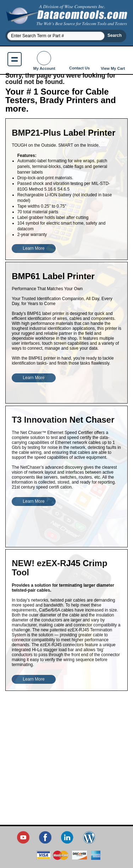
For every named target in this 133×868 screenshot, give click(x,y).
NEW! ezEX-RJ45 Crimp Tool (59, 568)
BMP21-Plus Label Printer (63, 133)
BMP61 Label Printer (53, 276)
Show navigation (15, 59)
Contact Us (79, 61)
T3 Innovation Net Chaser (63, 420)
